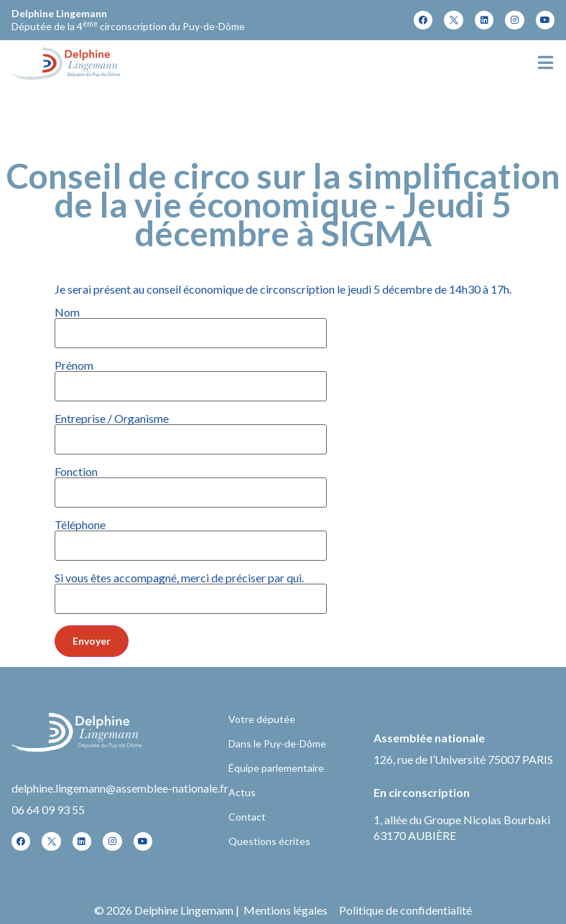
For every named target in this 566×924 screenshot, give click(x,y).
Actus (242, 792)
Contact (247, 817)
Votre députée (262, 719)
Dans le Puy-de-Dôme (277, 743)
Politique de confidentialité (405, 910)
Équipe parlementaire (276, 768)
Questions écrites (269, 841)
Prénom (191, 376)
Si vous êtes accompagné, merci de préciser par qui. (191, 589)
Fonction (191, 482)
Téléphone (191, 536)
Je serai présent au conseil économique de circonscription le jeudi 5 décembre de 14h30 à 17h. (283, 470)
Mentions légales (286, 910)
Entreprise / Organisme (191, 429)
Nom (191, 323)
